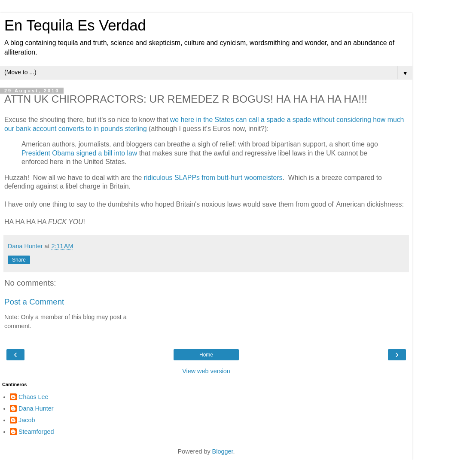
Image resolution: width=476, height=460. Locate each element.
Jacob (27, 420)
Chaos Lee (34, 397)
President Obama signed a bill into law (79, 153)
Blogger (223, 451)
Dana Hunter (36, 408)
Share (19, 260)
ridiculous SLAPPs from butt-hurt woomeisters (213, 178)
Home (206, 355)
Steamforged (36, 432)
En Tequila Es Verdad (75, 25)
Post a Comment (34, 302)
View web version (206, 371)
